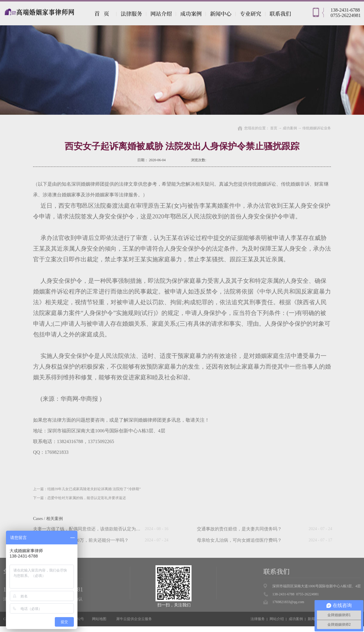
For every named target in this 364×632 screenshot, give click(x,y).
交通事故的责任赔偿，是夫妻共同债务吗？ (239, 529)
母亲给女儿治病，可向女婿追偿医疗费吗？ (239, 540)
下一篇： (80, 498)
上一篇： (87, 489)
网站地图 (98, 619)
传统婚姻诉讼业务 (317, 128)
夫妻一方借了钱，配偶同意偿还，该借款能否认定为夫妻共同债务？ (100, 529)
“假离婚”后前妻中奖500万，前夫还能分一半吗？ (81, 540)
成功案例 (290, 128)
